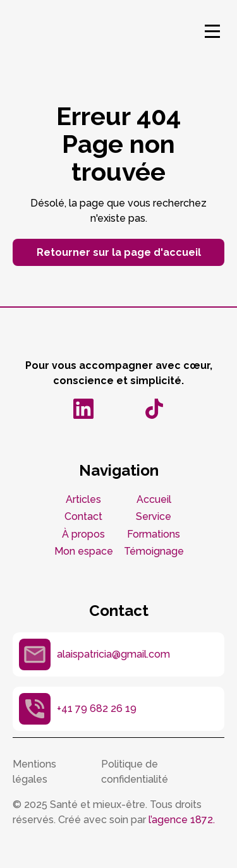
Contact (83, 516)
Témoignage (154, 551)
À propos (83, 534)
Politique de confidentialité (135, 772)
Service (154, 516)
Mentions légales (34, 772)
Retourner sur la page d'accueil (119, 252)
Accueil (154, 499)
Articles (83, 499)
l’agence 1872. (182, 820)
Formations (154, 534)
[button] (212, 31)
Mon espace (84, 551)
